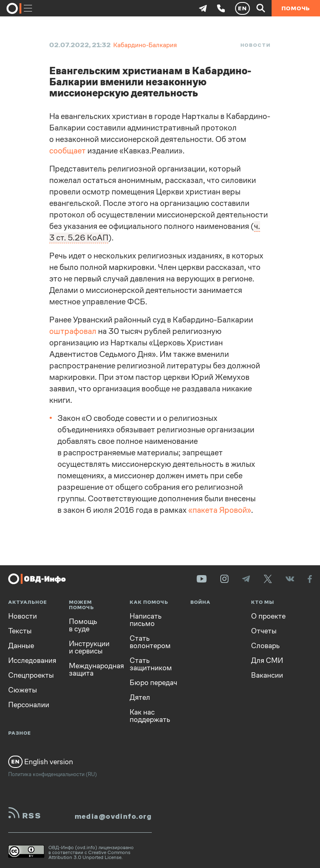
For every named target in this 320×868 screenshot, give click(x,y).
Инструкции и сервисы (89, 647)
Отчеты (264, 631)
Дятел (140, 697)
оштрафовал (73, 331)
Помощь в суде (83, 625)
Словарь (265, 646)
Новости (256, 45)
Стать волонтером (150, 642)
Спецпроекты (31, 675)
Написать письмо (146, 620)
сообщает (67, 151)
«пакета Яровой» (220, 510)
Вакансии (267, 675)
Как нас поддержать (150, 716)
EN (242, 8)
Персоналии (29, 705)
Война (200, 602)
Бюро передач (153, 683)
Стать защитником (151, 664)
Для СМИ (267, 660)
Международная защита (93, 669)
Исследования (32, 660)
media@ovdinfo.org (113, 816)
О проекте (268, 616)
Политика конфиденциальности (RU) (53, 774)
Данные (21, 646)
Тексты (20, 631)
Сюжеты (23, 690)
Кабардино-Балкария (145, 45)
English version (41, 762)
